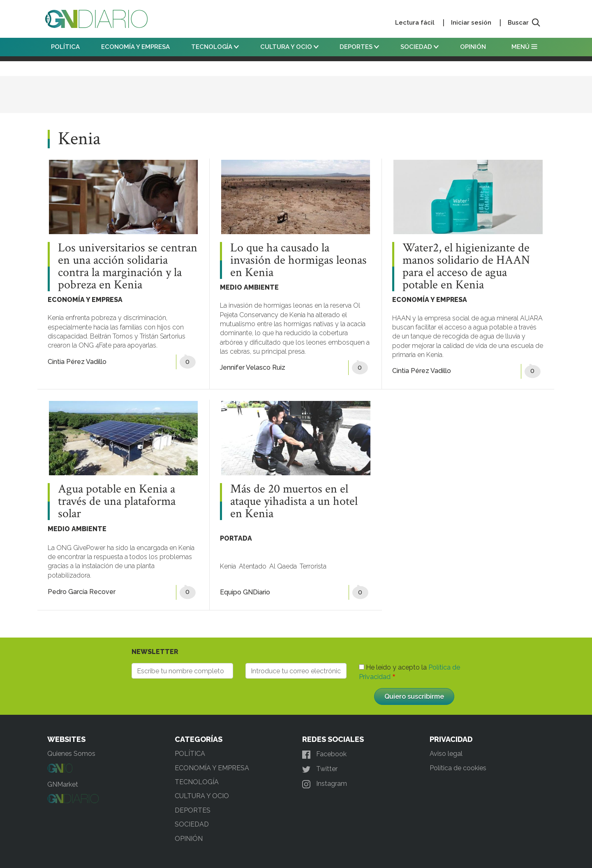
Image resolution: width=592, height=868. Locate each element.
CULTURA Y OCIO (289, 47)
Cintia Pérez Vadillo (77, 362)
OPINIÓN (473, 47)
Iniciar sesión (471, 23)
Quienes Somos (71, 754)
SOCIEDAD (420, 47)
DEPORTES (359, 47)
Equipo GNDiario (245, 592)
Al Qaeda (283, 566)
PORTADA (236, 538)
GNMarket (63, 784)
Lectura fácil (415, 23)
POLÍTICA (65, 47)
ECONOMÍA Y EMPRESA (135, 47)
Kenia (228, 566)
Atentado (253, 566)
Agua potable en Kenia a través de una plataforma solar (117, 502)
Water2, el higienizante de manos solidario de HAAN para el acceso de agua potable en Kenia (466, 267)
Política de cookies (458, 768)
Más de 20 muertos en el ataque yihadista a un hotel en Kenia (294, 502)
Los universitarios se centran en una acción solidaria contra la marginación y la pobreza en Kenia (128, 267)
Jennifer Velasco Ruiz (253, 367)
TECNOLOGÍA (215, 47)
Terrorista (313, 566)
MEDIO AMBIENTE (249, 287)
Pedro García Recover (82, 592)
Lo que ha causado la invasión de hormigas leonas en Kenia (298, 260)
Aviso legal (446, 754)
